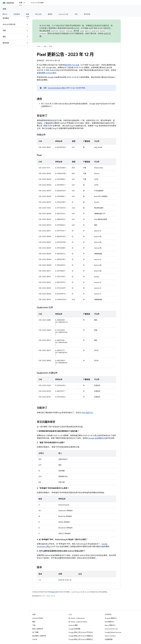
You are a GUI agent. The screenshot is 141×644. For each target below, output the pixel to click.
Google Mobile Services (113, 632)
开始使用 (17, 14)
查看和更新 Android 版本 (46, 73)
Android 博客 (73, 625)
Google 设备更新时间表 (98, 438)
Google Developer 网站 (56, 88)
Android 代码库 (38, 618)
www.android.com (111, 629)
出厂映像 (35, 632)
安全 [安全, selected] (28, 14)
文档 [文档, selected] (21, 3)
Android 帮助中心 (111, 618)
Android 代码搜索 (37, 3)
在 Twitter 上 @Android (77, 618)
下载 (34, 625)
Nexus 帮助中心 (110, 625)
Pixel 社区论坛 (87, 413)
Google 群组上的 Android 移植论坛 (81, 639)
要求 (34, 622)
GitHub (35, 639)
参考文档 (87, 14)
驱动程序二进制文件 (39, 636)
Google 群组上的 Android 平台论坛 (81, 632)
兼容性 (50, 14)
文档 (4, 9)
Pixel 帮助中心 (110, 622)
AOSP (39, 46)
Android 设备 (64, 14)
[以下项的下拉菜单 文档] (25, 3)
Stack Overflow (110, 636)
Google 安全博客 (74, 629)
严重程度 (47, 123)
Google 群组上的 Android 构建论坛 (81, 636)
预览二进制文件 (38, 629)
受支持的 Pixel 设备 (72, 65)
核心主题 (38, 14)
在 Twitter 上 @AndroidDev (78, 622)
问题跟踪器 (109, 639)
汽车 (76, 14)
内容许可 (54, 592)
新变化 (5, 14)
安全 (51, 46)
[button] (13, 18)
